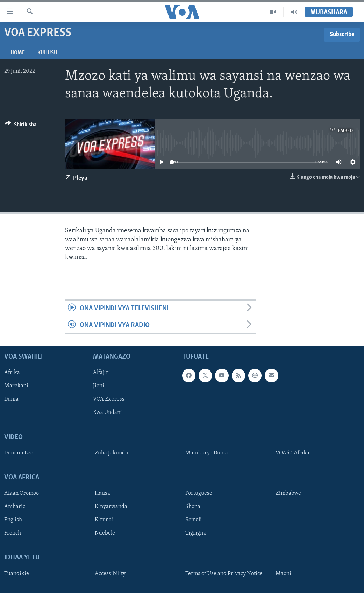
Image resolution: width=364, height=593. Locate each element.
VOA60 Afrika (292, 453)
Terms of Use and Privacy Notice (224, 574)
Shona (193, 507)
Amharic (15, 507)
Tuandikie (17, 574)
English (13, 520)
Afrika (12, 373)
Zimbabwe (288, 493)
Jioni (99, 386)
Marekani (16, 386)
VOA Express (109, 399)
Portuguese (199, 493)
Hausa (102, 493)
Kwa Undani (108, 412)
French (13, 533)
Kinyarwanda (111, 507)
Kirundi (104, 520)
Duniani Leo (19, 453)
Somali (194, 520)
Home (18, 53)
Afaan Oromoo (22, 493)
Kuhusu (47, 53)
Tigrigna (196, 533)
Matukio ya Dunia (207, 453)
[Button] (20, 126)
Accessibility (110, 574)
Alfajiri (102, 373)
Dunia (11, 399)
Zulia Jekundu (112, 453)
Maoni (283, 574)
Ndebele (105, 533)
